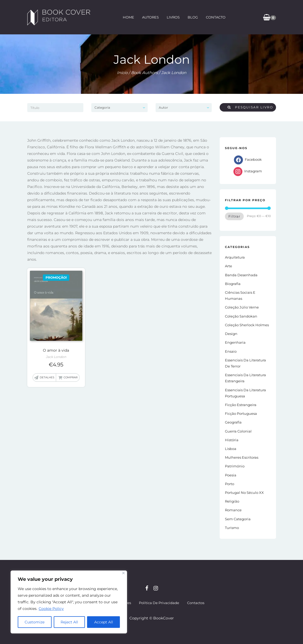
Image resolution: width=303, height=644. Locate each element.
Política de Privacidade (159, 603)
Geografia (233, 422)
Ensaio (231, 351)
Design (231, 334)
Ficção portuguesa (241, 413)
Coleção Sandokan (241, 316)
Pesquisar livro (250, 107)
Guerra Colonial (238, 431)
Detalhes (47, 377)
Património (235, 466)
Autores (150, 17)
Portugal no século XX (244, 493)
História (232, 440)
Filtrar (234, 216)
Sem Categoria (238, 519)
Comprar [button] (71, 377)
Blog (193, 17)
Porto (230, 484)
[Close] (123, 573)
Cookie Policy (51, 609)
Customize (35, 622)
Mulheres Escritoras (242, 457)
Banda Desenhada (241, 275)
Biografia (233, 284)
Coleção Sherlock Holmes (247, 325)
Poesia (231, 475)
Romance (233, 510)
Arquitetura (235, 257)
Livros (173, 17)
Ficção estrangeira (241, 405)
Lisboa (231, 449)
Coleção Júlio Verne (242, 307)
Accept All (104, 622)
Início (122, 73)
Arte (229, 266)
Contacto (215, 17)
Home (128, 17)
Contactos (196, 603)
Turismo (232, 528)
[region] (69, 602)
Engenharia (235, 342)
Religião (232, 501)
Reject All (69, 622)
